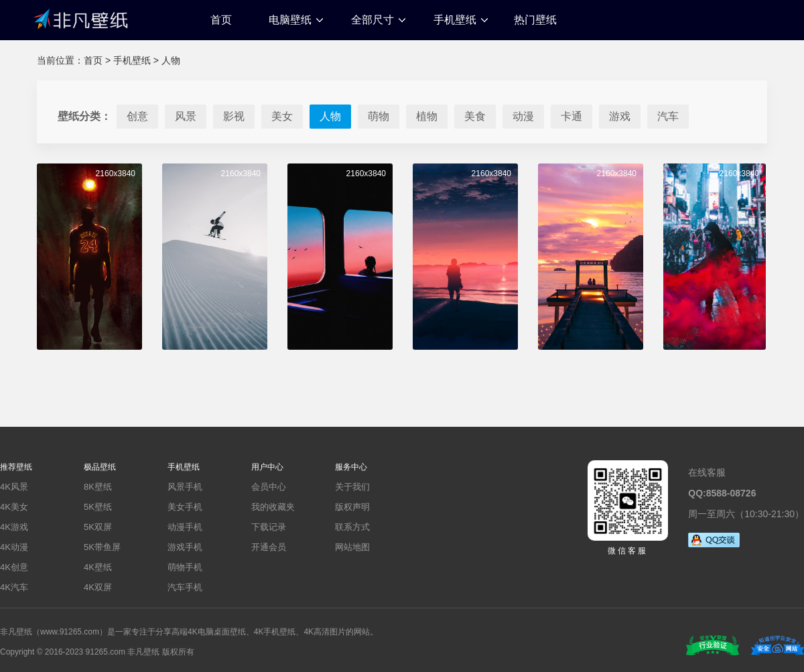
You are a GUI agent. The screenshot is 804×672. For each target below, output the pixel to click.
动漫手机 (185, 527)
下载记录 (269, 527)
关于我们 (352, 487)
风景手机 (185, 487)
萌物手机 (185, 567)
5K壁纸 (98, 507)
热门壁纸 (535, 20)
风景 (186, 116)
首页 (221, 20)
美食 (475, 116)
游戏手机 (185, 547)
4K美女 (14, 507)
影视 (234, 116)
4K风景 (14, 487)
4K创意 (14, 567)
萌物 (379, 116)
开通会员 (269, 547)
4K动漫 (14, 547)
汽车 (668, 116)
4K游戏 (14, 527)
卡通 (572, 116)
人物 (171, 60)
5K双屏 (98, 527)
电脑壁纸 (290, 20)
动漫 (523, 116)
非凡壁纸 (80, 18)
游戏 (620, 116)
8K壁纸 (98, 487)
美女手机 (185, 507)
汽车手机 (185, 587)
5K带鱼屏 (102, 547)
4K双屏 (98, 587)
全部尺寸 (373, 20)
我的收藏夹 (273, 507)
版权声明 (352, 507)
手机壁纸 (455, 20)
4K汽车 (14, 587)
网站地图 (352, 547)
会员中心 (269, 487)
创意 (137, 116)
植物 (427, 116)
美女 (282, 116)
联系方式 (352, 527)
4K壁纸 (98, 567)
